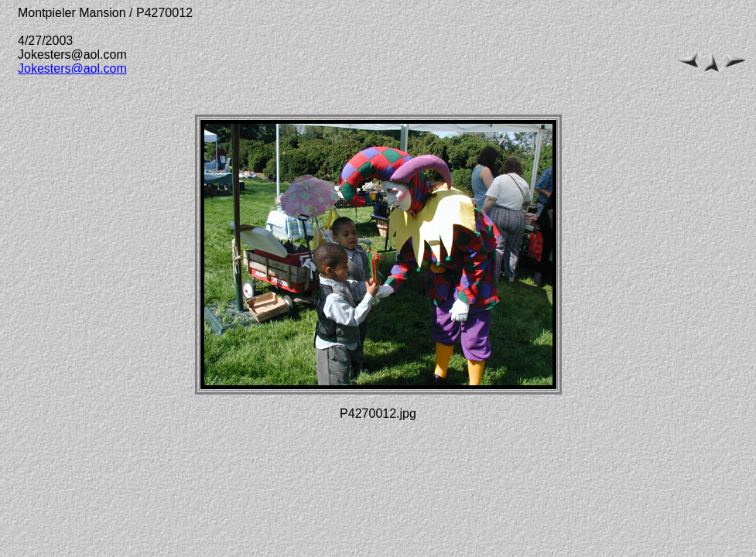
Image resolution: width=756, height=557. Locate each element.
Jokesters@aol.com (72, 68)
